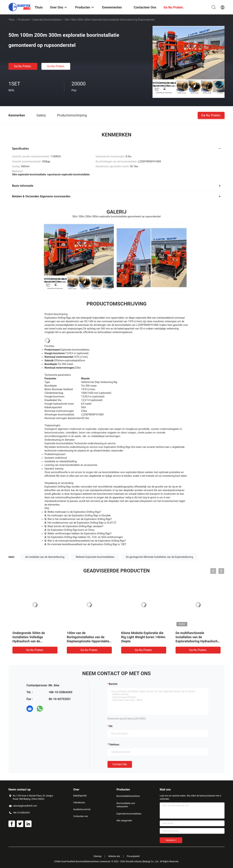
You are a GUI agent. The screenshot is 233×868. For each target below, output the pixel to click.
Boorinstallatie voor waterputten (126, 805)
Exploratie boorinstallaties (47, 20)
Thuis (12, 20)
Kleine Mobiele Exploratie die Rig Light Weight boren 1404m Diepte (143, 637)
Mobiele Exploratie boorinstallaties (95, 557)
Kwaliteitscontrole (82, 809)
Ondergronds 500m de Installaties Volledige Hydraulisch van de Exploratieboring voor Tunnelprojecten (29, 641)
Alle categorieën (124, 821)
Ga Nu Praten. (23, 66)
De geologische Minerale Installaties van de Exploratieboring (159, 557)
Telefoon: (114, 745)
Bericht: (113, 684)
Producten (24, 20)
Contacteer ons (81, 816)
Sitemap (98, 856)
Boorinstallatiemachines (128, 796)
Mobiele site (114, 856)
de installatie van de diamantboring (45, 557)
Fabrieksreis (79, 803)
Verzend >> (171, 840)
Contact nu (120, 764)
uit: (111, 726)
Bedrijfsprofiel (80, 796)
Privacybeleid (133, 856)
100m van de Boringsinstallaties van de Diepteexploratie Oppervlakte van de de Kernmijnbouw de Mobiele (88, 641)
